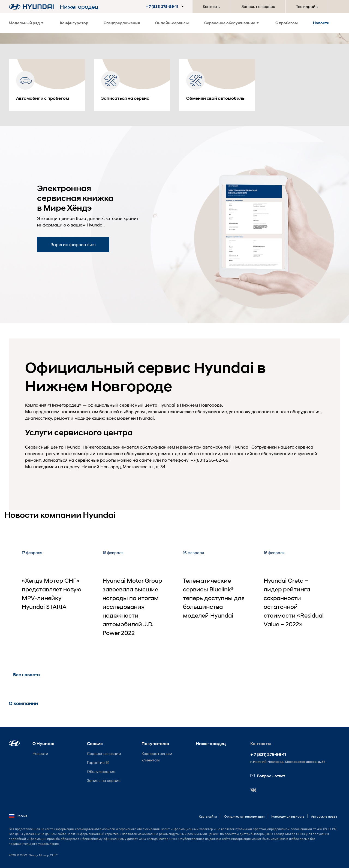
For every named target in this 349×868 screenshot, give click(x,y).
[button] (166, 7)
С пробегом (287, 23)
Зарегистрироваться (73, 244)
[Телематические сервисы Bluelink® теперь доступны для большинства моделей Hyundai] (215, 600)
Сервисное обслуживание (231, 23)
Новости (321, 23)
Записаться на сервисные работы (79, 460)
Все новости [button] (26, 675)
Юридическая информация (244, 816)
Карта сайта (208, 816)
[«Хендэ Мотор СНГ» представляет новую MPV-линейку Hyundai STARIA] (53, 600)
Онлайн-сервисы (172, 23)
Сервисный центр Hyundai (53, 447)
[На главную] (31, 7)
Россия (18, 816)
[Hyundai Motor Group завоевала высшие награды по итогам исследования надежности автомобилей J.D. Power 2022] (134, 600)
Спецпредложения (122, 23)
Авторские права (324, 816)
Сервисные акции (104, 753)
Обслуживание (101, 771)
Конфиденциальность (288, 816)
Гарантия (96, 762)
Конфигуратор (74, 23)
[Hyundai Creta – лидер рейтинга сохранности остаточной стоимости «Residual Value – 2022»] (295, 600)
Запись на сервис (258, 6)
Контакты (212, 6)
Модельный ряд (26, 23)
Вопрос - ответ (268, 776)
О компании (23, 703)
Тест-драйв (307, 6)
